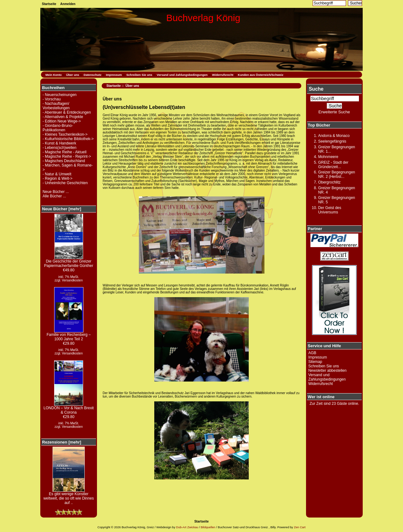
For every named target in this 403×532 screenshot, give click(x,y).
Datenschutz (93, 75)
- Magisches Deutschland (64, 161)
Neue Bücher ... (56, 192)
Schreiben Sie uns (139, 75)
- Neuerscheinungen (60, 95)
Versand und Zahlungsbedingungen (182, 75)
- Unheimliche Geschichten (65, 183)
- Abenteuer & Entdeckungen (67, 112)
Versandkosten (72, 280)
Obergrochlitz (329, 182)
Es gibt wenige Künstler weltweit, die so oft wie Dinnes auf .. (69, 497)
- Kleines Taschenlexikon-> (65, 134)
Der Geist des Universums (329, 210)
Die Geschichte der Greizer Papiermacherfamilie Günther (69, 262)
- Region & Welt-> (57, 178)
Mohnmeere (328, 157)
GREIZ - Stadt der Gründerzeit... (333, 165)
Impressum (114, 75)
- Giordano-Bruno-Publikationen (58, 128)
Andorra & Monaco (334, 136)
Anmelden (68, 4)
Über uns (73, 75)
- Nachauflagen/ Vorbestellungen (56, 106)
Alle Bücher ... (54, 196)
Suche (316, 89)
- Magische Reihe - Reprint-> (67, 156)
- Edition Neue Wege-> (62, 121)
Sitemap (315, 362)
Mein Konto (54, 75)
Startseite (49, 4)
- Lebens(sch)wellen (59, 148)
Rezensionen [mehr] (62, 442)
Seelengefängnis (332, 141)
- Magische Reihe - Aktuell (64, 152)
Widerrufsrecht (223, 75)
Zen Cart (300, 527)
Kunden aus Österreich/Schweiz (261, 75)
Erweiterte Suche (334, 112)
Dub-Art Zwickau (187, 527)
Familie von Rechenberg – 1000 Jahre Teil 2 (69, 335)
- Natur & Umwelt (57, 174)
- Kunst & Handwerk (59, 143)
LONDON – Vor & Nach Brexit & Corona (68, 408)
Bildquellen (208, 527)
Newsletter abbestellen (327, 371)
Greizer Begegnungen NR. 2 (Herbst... (336, 174)
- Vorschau (51, 99)
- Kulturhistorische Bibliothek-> (68, 139)
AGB (312, 353)
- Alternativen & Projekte (63, 117)
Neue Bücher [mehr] (62, 209)
